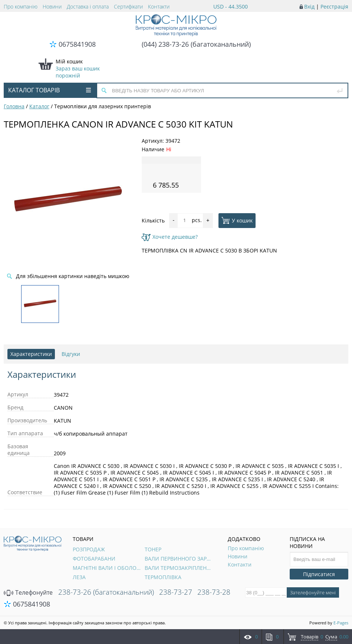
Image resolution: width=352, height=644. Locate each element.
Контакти (159, 6)
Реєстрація (334, 6)
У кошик (237, 220)
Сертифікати (128, 6)
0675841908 (77, 44)
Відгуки (71, 354)
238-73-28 (214, 592)
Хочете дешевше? (170, 237)
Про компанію (21, 6)
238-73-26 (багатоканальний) (106, 592)
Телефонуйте (28, 592)
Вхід (309, 6)
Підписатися (319, 574)
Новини (52, 6)
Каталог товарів (50, 90)
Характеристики (31, 354)
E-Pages (341, 623)
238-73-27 (176, 592)
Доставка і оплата (88, 6)
